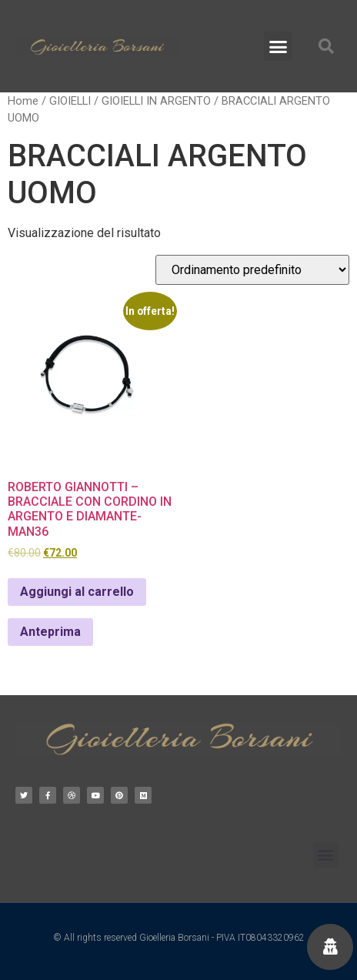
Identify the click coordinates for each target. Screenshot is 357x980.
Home (23, 101)
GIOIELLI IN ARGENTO (156, 101)
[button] (279, 46)
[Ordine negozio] (252, 270)
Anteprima (50, 632)
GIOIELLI (70, 101)
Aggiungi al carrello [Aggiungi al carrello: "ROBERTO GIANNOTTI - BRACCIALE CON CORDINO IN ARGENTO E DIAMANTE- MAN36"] (77, 592)
